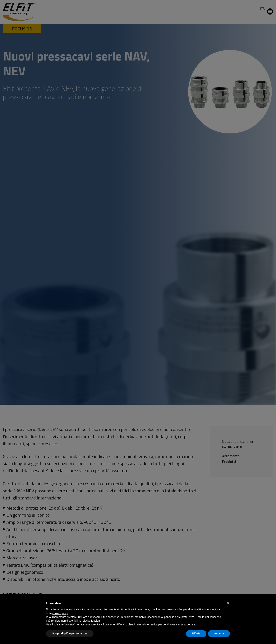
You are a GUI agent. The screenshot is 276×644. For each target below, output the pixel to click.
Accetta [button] (219, 633)
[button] (228, 603)
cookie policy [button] (60, 613)
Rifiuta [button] (196, 633)
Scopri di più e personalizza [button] (70, 633)
